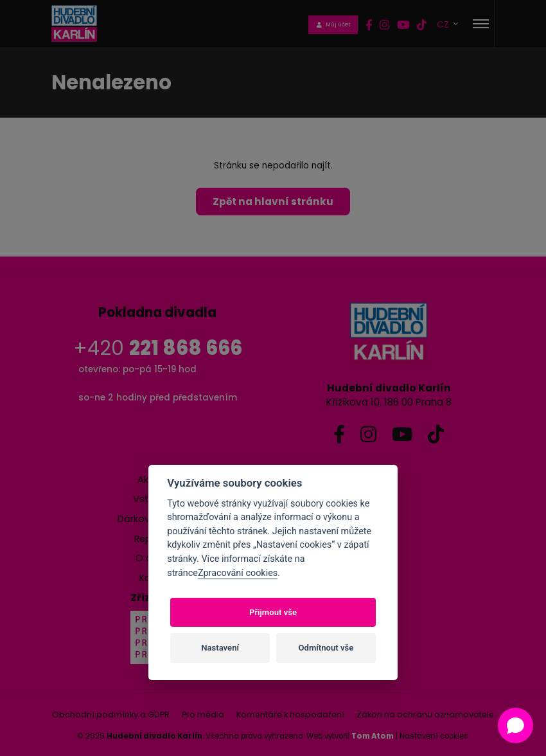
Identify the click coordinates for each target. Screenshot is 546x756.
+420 (158, 348)
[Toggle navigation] (481, 24)
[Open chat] (515, 725)
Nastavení (220, 648)
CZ (444, 24)
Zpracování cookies (238, 573)
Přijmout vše (273, 612)
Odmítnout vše (326, 648)
